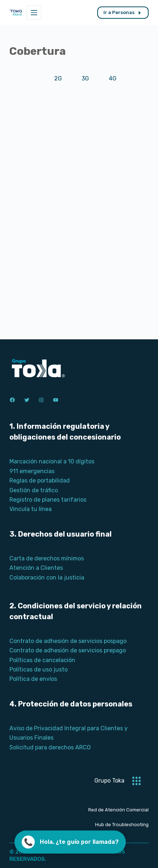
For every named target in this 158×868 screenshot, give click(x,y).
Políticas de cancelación (42, 660)
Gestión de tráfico (34, 490)
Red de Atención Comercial (118, 810)
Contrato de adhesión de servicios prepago (68, 650)
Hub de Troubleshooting (122, 825)
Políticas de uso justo (39, 669)
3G (85, 78)
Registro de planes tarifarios (48, 500)
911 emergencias (32, 471)
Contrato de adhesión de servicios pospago (68, 641)
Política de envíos (33, 679)
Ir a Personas (123, 13)
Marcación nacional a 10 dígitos (52, 461)
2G (58, 78)
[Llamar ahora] (70, 842)
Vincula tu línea (31, 509)
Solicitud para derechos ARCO (50, 747)
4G (113, 78)
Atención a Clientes (36, 568)
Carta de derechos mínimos (47, 558)
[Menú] (34, 13)
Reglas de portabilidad (40, 481)
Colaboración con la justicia (47, 578)
